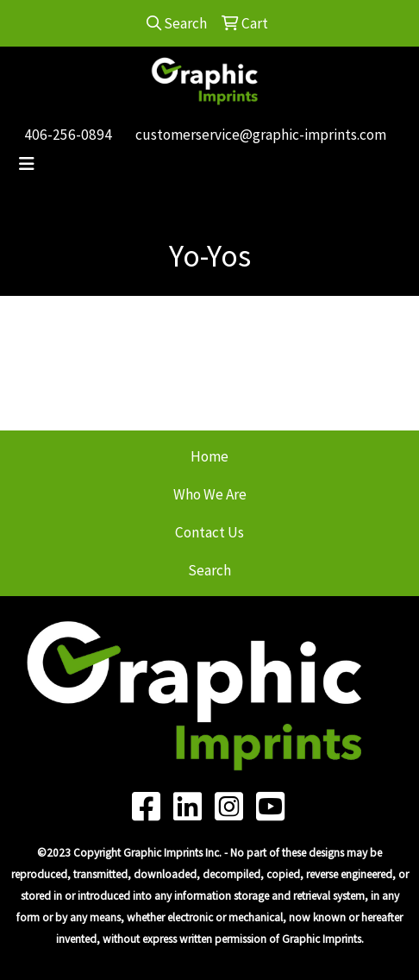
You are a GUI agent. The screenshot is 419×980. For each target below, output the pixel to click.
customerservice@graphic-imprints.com (261, 135)
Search (209, 570)
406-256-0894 (68, 135)
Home (209, 456)
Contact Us (209, 532)
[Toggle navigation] (27, 164)
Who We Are (210, 494)
